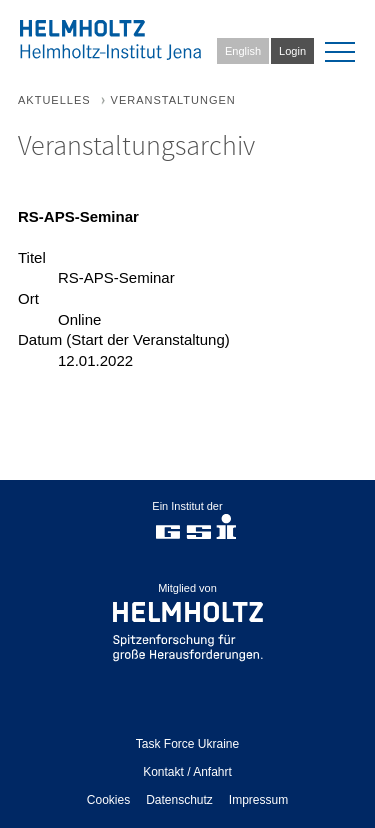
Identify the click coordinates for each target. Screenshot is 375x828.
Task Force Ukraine (187, 744)
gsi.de (196, 534)
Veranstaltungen (173, 100)
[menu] (340, 52)
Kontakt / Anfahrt (187, 772)
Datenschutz (179, 800)
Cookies (108, 800)
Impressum (258, 800)
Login (292, 51)
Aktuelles (54, 100)
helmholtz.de (188, 622)
